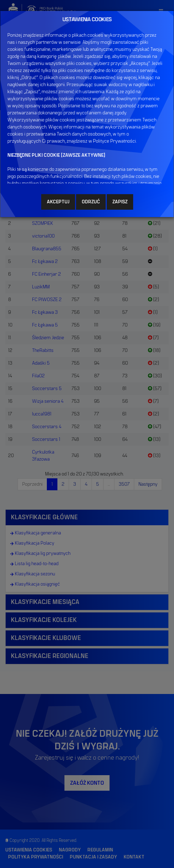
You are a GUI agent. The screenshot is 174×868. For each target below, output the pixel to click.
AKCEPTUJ (58, 202)
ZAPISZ (120, 202)
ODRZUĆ (91, 202)
